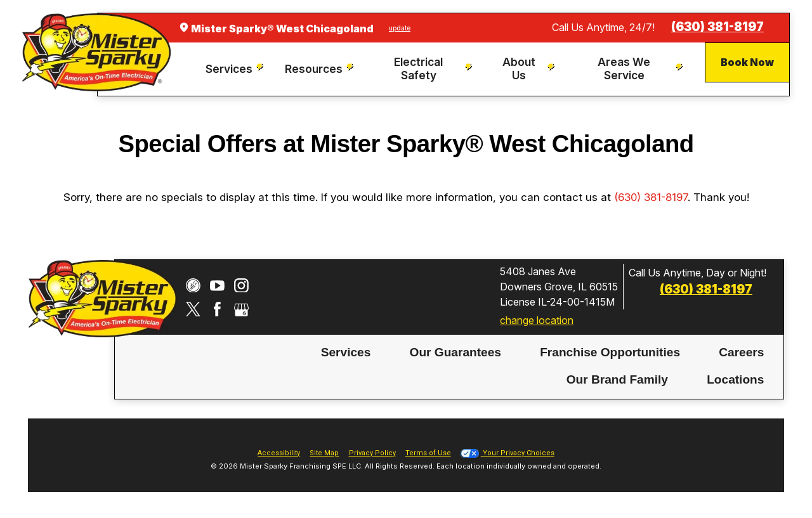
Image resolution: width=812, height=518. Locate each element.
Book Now (747, 62)
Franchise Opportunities (610, 352)
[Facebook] (217, 309)
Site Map (324, 453)
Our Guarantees (455, 352)
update (400, 28)
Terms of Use (428, 453)
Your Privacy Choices (507, 453)
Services (346, 352)
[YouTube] (217, 286)
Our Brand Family (617, 379)
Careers (741, 352)
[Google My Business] (241, 309)
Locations (735, 379)
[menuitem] (236, 69)
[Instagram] (241, 286)
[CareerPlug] (193, 286)
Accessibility (279, 453)
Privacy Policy (372, 453)
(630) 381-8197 (717, 27)
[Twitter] (193, 309)
